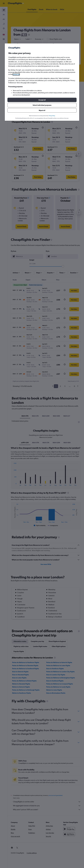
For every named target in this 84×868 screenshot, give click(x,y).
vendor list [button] (16, 74)
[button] (42, 100)
